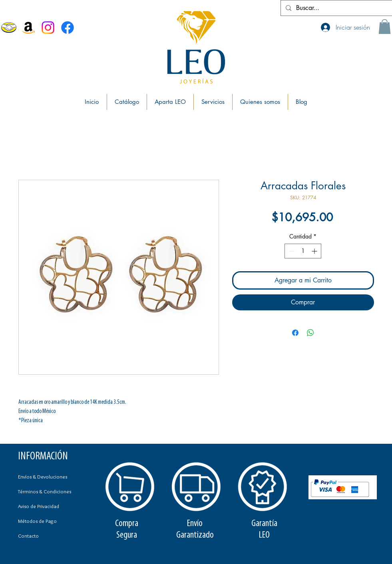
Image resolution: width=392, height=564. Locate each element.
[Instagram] (48, 28)
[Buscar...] (336, 8)
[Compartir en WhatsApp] (310, 333)
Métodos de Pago (37, 521)
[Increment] (315, 251)
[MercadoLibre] (9, 28)
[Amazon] (28, 28)
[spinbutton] (303, 251)
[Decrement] (291, 251)
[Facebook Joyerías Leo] (68, 28)
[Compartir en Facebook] (295, 333)
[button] (385, 27)
